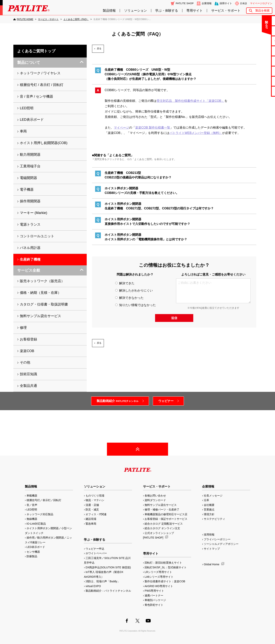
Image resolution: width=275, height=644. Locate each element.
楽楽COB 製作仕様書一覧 (153, 128)
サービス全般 (29, 270)
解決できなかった (129, 298)
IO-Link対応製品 (36, 524)
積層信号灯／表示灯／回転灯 (44, 500)
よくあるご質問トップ (36, 51)
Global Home (212, 564)
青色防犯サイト (154, 605)
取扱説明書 (260, 61)
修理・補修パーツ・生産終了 (162, 510)
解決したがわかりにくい (134, 290)
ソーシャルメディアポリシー (221, 544)
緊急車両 (91, 524)
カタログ (260, 51)
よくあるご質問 (260, 31)
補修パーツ (260, 81)
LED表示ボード (32, 120)
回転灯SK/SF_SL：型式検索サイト (165, 567)
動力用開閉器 (30, 155)
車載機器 (32, 496)
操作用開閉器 (30, 201)
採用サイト (226, 3)
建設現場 (91, 519)
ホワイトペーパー (96, 553)
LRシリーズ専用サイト (158, 572)
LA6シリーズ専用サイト (159, 577)
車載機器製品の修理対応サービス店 (166, 514)
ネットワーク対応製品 (40, 514)
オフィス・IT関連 (96, 514)
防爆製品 (32, 556)
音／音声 (32, 505)
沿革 (206, 500)
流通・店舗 (92, 505)
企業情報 (207, 3)
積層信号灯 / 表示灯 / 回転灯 (42, 85)
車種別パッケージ (155, 600)
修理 (23, 328)
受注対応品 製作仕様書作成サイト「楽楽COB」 (190, 101)
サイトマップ (212, 549)
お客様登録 (28, 339)
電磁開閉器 (28, 178)
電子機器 (27, 190)
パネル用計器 (30, 248)
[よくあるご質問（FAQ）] (76, 19)
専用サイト (195, 11)
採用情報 (209, 535)
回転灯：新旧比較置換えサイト (163, 563)
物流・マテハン (95, 500)
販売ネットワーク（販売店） (42, 281)
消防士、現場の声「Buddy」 (103, 581)
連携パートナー (154, 595)
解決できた (125, 283)
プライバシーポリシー (217, 539)
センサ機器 (33, 552)
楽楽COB (27, 351)
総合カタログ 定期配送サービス (164, 524)
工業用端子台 (30, 166)
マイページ (121, 128)
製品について (29, 62)
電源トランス (30, 224)
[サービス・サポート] (48, 19)
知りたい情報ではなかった (135, 305)
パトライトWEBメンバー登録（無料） (196, 133)
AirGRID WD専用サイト (159, 586)
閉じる (240, 22)
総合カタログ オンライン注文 (162, 528)
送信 (174, 318)
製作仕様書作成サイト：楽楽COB (165, 581)
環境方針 (209, 514)
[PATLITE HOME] (23, 19)
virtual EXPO (93, 586)
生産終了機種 (260, 71)
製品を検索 (262, 10)
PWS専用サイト (154, 591)
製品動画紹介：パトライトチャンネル (108, 591)
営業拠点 (209, 510)
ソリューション (135, 11)
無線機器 (32, 519)
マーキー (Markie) (34, 213)
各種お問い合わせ (155, 496)
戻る (99, 49)
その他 (25, 362)
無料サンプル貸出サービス (40, 316)
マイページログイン (261, 3)
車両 (23, 131)
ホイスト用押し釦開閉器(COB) (44, 143)
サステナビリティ (214, 519)
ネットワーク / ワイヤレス (40, 73)
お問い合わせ (260, 21)
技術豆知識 (28, 374)
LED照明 (27, 108)
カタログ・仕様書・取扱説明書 (44, 304)
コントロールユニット (37, 236)
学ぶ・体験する (167, 11)
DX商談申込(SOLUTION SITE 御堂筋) (108, 567)
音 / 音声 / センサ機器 (36, 96)
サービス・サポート (226, 11)
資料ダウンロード (155, 500)
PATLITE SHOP (185, 3)
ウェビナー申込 (95, 549)
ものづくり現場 (95, 496)
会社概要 (209, 505)
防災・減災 (92, 510)
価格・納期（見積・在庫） (40, 293)
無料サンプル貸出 (260, 41)
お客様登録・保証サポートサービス (166, 519)
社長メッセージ (213, 496)
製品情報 (109, 11)
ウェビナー (166, 401)
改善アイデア (260, 91)
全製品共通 (28, 386)
